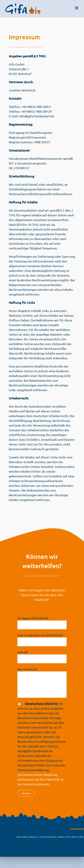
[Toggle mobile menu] (77, 8)
